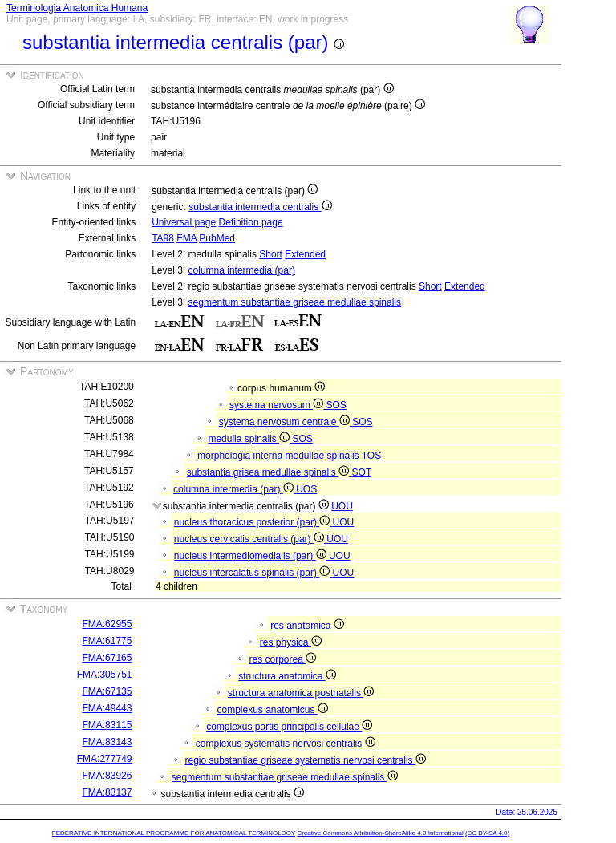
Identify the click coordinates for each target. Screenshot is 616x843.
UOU (342, 506)
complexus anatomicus (272, 710)
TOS (371, 456)
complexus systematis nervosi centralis (286, 744)
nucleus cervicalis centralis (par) (250, 539)
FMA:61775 (107, 641)
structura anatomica (287, 676)
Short (271, 254)
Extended (305, 254)
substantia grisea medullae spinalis (269, 472)
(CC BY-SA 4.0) (487, 833)
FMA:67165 (107, 658)
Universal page (184, 222)
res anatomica (307, 626)
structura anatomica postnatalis (301, 693)
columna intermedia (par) (242, 270)
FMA (186, 238)
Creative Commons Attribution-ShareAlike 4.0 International (380, 833)
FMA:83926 (107, 776)
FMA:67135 (107, 691)
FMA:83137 (107, 792)
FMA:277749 (105, 759)
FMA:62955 (107, 624)
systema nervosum (278, 405)
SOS (336, 405)
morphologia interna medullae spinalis (280, 456)
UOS (306, 489)
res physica (291, 642)
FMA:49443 (107, 708)
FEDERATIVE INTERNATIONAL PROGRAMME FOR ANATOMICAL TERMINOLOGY (174, 833)
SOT (362, 472)
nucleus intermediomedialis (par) (251, 556)
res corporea (282, 659)
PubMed (217, 238)
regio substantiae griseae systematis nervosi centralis (305, 760)
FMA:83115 (107, 725)
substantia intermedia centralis (260, 207)
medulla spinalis (250, 439)
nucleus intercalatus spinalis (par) (253, 573)
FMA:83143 (107, 742)
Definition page (251, 222)
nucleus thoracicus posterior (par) (253, 522)
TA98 (163, 238)
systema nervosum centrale (286, 422)
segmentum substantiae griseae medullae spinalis (295, 302)
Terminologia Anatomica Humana (77, 8)
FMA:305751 (105, 675)
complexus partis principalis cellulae (289, 727)
